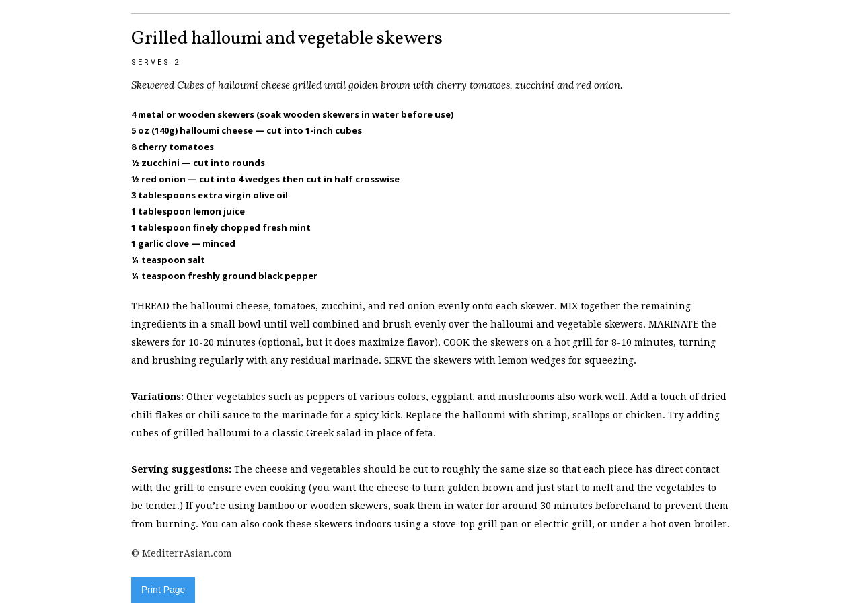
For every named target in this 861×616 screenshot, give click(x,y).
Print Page (163, 590)
